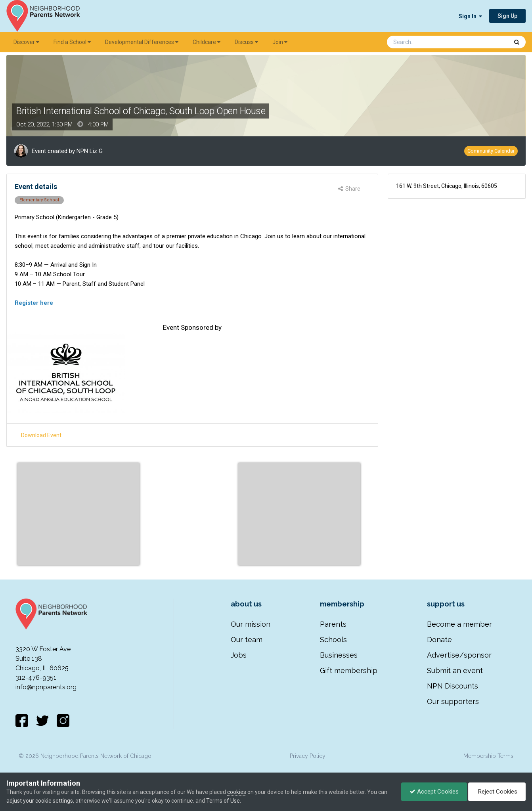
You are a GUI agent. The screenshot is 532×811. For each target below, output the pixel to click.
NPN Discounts (453, 686)
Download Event (41, 435)
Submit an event (455, 670)
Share (349, 189)
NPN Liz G (90, 151)
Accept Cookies (434, 792)
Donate (439, 640)
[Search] (427, 42)
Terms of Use (223, 801)
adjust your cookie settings (40, 801)
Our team (247, 640)
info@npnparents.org (46, 687)
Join (280, 42)
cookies (237, 792)
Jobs (239, 655)
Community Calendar (491, 151)
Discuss (246, 42)
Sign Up (507, 16)
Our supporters (453, 701)
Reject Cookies (497, 792)
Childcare (207, 42)
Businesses (339, 655)
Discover (26, 42)
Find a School (72, 42)
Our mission (251, 624)
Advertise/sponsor (459, 655)
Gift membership (349, 670)
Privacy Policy (308, 756)
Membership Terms (488, 756)
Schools (333, 640)
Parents (333, 624)
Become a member (459, 624)
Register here (34, 303)
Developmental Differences (142, 42)
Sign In (470, 16)
